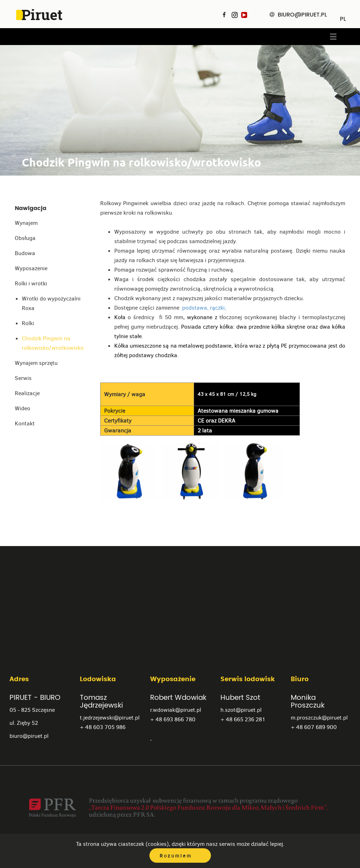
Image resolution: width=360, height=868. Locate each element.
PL (343, 17)
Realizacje (27, 393)
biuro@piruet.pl (29, 736)
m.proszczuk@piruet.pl (319, 718)
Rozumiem (176, 856)
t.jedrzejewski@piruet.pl (110, 718)
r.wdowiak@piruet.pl (176, 710)
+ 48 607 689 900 (314, 727)
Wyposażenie (31, 268)
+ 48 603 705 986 (103, 727)
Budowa (25, 253)
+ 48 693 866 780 (173, 719)
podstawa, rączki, (203, 308)
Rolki (28, 323)
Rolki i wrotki (31, 283)
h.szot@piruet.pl (241, 710)
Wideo (22, 408)
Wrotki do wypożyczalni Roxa (51, 303)
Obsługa (25, 238)
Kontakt (25, 423)
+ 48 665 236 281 (243, 719)
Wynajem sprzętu (36, 363)
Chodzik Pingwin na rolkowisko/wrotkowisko (53, 343)
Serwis (23, 378)
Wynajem (26, 223)
